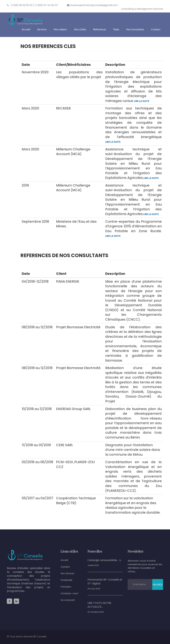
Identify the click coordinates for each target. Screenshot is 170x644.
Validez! (158, 585)
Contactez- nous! (69, 593)
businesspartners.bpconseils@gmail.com (92, 5)
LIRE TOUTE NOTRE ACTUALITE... (99, 605)
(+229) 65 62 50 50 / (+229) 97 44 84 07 (33, 5)
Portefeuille (66, 580)
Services (42, 29)
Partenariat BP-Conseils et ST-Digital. (105, 582)
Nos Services (67, 573)
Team (116, 29)
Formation (66, 587)
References (100, 29)
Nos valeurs (60, 29)
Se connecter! (68, 600)
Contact (156, 29)
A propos (65, 567)
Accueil (26, 29)
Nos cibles (80, 29)
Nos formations (135, 29)
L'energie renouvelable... (103, 560)
